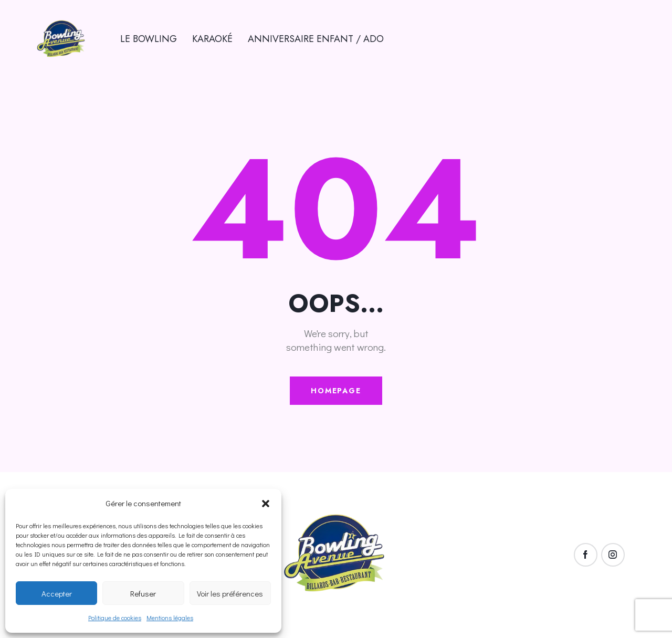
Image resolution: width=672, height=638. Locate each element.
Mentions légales (170, 618)
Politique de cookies (115, 618)
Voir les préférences (230, 593)
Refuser (143, 593)
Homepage (336, 391)
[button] (266, 504)
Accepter (57, 593)
